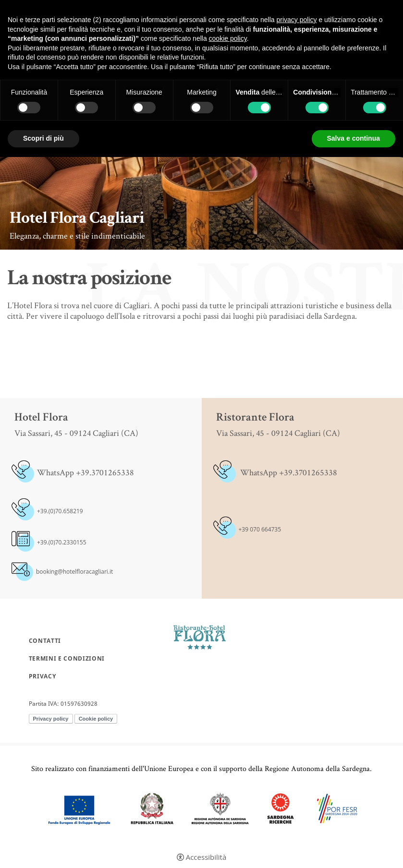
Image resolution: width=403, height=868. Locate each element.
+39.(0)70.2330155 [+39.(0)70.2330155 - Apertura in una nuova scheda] (62, 542)
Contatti (45, 641)
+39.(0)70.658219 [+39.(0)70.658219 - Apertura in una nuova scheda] (60, 511)
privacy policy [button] (297, 20)
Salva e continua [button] (354, 138)
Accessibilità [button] (206, 857)
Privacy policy (51, 719)
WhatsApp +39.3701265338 (85, 472)
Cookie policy (96, 719)
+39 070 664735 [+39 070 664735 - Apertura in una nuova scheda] (260, 529)
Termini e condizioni (67, 659)
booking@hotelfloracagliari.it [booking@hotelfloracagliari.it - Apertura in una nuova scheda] (74, 572)
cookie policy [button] (228, 38)
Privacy (43, 676)
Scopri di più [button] (43, 138)
